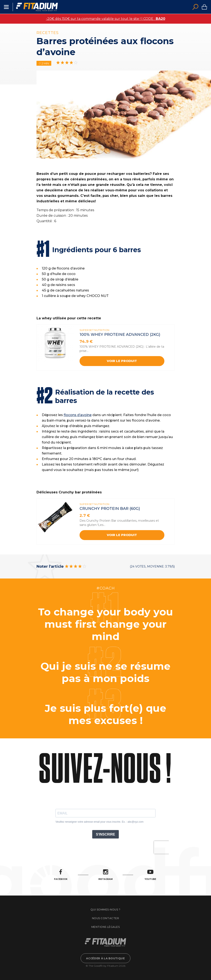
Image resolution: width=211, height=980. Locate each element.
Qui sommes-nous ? (105, 910)
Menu (6, 7)
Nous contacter (105, 918)
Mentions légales (105, 927)
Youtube (150, 875)
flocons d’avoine (78, 415)
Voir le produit (122, 361)
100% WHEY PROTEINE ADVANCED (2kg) (120, 335)
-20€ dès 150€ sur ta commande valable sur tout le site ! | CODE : (106, 19)
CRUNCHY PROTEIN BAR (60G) (110, 509)
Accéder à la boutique (105, 958)
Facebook (61, 875)
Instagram (105, 875)
